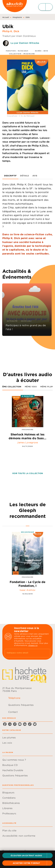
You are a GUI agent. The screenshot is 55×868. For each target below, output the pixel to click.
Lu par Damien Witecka (25, 43)
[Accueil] (15, 7)
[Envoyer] (47, 653)
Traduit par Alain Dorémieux (19, 36)
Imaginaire (17, 17)
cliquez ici (33, 645)
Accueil (6, 17)
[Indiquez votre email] (24, 653)
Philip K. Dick (11, 31)
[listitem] (5, 724)
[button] (27, 855)
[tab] (10, 176)
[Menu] (45, 7)
